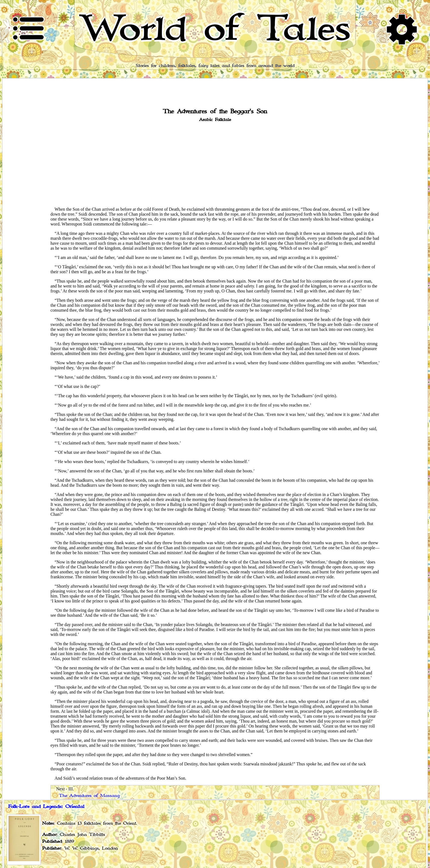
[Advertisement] (215, 164)
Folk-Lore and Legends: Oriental (46, 807)
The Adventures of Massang (89, 796)
